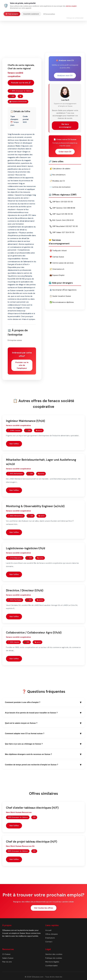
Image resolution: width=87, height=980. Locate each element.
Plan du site (7, 962)
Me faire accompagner (65, 126)
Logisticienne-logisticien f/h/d (26, 548)
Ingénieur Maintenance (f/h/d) (25, 421)
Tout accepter (12, 14)
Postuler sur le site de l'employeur (22, 365)
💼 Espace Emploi (57, 275)
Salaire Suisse (8, 958)
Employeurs (50, 938)
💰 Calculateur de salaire (60, 169)
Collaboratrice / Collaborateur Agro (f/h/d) (34, 633)
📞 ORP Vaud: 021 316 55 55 (61, 214)
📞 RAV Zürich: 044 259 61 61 (62, 220)
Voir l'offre (14, 444)
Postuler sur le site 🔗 (21, 83)
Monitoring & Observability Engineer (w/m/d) (35, 506)
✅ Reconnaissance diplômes (62, 302)
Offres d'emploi (51, 934)
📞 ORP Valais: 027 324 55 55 (62, 232)
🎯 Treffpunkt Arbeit (58, 251)
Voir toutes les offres (44, 908)
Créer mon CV (65, 152)
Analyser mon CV (65, 76)
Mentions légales (52, 962)
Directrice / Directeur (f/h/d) (25, 590)
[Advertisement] (43, 33)
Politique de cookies (54, 958)
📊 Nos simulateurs (58, 175)
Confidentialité (51, 966)
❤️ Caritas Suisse (57, 257)
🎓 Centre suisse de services (62, 263)
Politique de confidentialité (75, 18)
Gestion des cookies (54, 954)
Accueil (48, 930)
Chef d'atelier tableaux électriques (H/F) (32, 808)
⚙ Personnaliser (49, 14)
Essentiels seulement (31, 14)
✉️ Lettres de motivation (60, 187)
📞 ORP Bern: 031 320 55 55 (61, 202)
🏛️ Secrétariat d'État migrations (63, 290)
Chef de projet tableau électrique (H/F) (32, 842)
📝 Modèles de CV (57, 181)
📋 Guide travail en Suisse (60, 296)
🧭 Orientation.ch (57, 269)
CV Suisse (6, 954)
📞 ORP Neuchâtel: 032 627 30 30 (64, 226)
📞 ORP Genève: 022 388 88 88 (62, 208)
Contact (49, 942)
